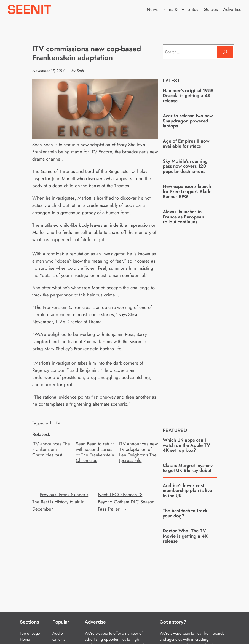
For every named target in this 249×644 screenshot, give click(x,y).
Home (25, 639)
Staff (80, 71)
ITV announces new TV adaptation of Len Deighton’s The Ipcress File (138, 452)
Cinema (59, 639)
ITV (57, 423)
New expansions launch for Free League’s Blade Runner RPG (187, 191)
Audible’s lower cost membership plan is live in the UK (187, 491)
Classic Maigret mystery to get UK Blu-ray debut (188, 468)
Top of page (30, 633)
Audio (58, 633)
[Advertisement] (204, 324)
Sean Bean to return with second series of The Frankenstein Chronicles (95, 452)
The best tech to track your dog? (185, 513)
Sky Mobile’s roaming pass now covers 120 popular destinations (185, 166)
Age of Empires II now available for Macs (186, 144)
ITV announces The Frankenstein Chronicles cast (51, 449)
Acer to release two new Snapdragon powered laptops (188, 121)
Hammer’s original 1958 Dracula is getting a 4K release (188, 96)
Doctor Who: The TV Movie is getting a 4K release (185, 536)
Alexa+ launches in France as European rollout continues (183, 217)
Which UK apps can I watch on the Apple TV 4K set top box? (186, 445)
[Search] (225, 52)
